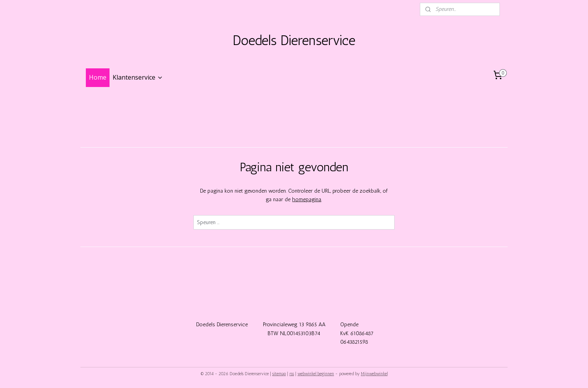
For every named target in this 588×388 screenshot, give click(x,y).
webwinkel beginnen (316, 374)
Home (98, 77)
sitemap (279, 374)
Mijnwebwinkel (374, 374)
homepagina (307, 199)
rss (292, 374)
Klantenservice (138, 77)
